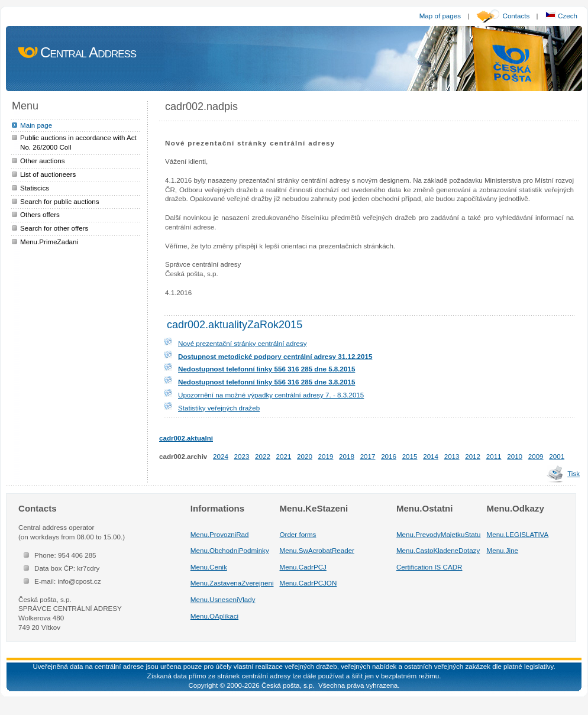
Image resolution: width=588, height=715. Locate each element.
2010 (515, 456)
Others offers (40, 214)
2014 (431, 456)
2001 (557, 456)
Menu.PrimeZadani (49, 242)
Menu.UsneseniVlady (223, 599)
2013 (452, 456)
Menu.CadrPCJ (303, 567)
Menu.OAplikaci (214, 616)
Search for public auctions (60, 201)
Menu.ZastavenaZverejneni (232, 583)
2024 (221, 456)
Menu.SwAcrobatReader (317, 550)
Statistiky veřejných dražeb (219, 408)
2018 (347, 456)
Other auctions (43, 161)
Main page (36, 125)
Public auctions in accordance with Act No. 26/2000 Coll (78, 142)
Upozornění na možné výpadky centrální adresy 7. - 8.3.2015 (271, 395)
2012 (473, 456)
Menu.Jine (503, 550)
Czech (561, 16)
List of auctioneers (48, 174)
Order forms (298, 534)
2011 (494, 456)
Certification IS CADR (429, 567)
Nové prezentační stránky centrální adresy (242, 343)
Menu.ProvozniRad (220, 534)
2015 (410, 456)
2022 (263, 456)
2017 (368, 456)
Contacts (516, 16)
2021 (284, 456)
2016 (389, 456)
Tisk (574, 473)
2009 (536, 456)
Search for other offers (54, 228)
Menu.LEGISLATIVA (518, 534)
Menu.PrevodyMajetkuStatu (439, 534)
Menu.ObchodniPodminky (230, 550)
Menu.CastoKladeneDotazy (438, 550)
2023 (242, 456)
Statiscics (35, 188)
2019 (326, 456)
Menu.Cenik (209, 567)
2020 (305, 456)
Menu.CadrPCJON (308, 583)
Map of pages (440, 16)
